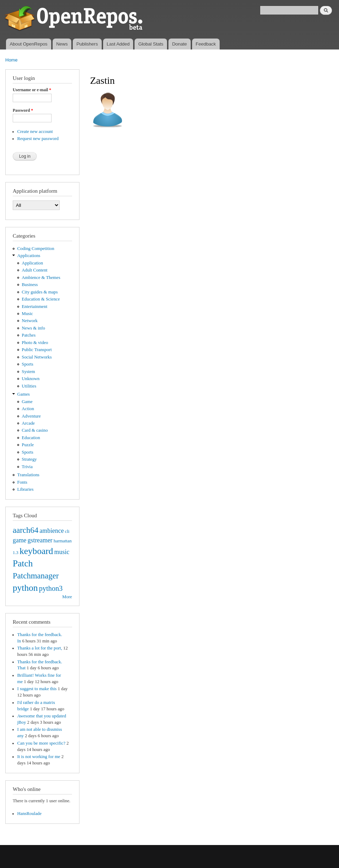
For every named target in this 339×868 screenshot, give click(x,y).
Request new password (38, 139)
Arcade (28, 423)
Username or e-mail (32, 90)
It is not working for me (39, 757)
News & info (34, 328)
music (62, 552)
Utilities (29, 386)
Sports (28, 364)
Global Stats (151, 44)
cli (67, 531)
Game (27, 402)
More (67, 597)
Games (24, 394)
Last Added (118, 44)
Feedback (206, 44)
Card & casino (35, 430)
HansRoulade (29, 814)
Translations (28, 475)
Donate (179, 44)
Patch (23, 563)
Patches (29, 335)
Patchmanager (36, 576)
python (25, 588)
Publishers (87, 44)
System (29, 372)
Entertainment (35, 307)
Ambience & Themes (41, 278)
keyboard (36, 551)
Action (28, 409)
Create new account (35, 132)
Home (11, 60)
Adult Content (35, 270)
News (62, 44)
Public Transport (37, 350)
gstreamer (40, 540)
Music (28, 314)
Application (32, 263)
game (20, 540)
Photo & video (35, 343)
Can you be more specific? (41, 743)
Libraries (25, 489)
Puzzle (28, 445)
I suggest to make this (37, 689)
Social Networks (37, 357)
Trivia (27, 467)
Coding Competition (36, 249)
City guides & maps (40, 292)
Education (31, 438)
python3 (51, 588)
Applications (29, 256)
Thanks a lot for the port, (40, 648)
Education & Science (41, 299)
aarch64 (26, 530)
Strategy (29, 459)
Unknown (31, 379)
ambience (52, 531)
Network (30, 321)
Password (23, 110)
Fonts (22, 482)
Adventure (31, 416)
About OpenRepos (28, 44)
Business (30, 285)
